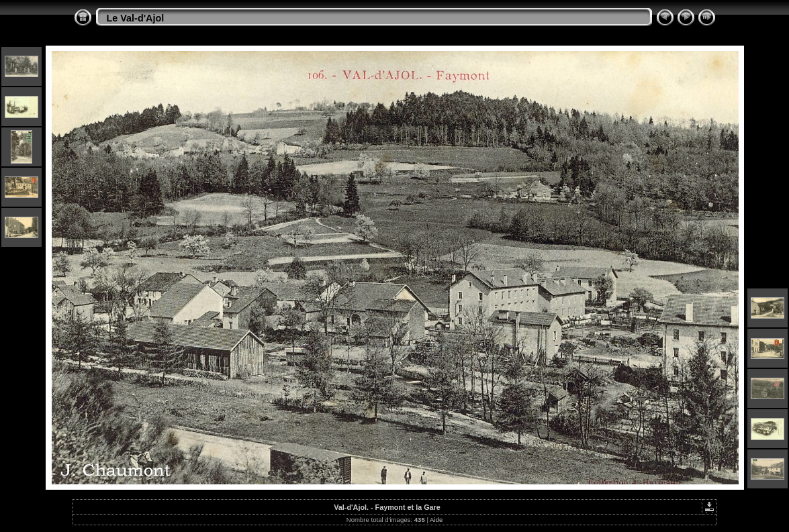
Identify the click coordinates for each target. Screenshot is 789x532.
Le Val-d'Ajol (136, 18)
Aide (436, 520)
